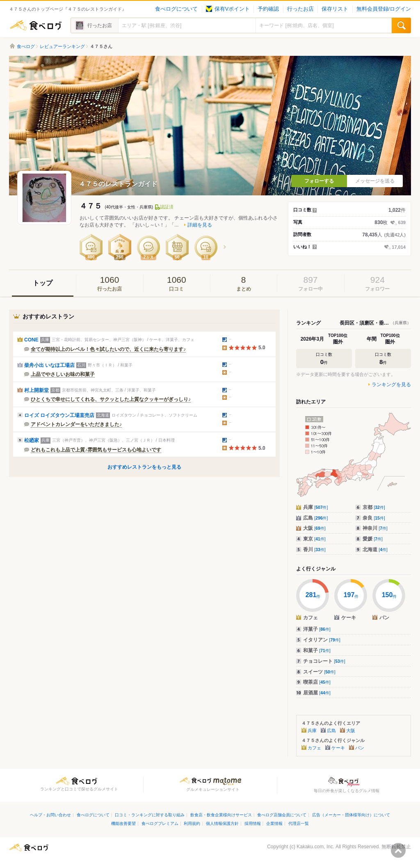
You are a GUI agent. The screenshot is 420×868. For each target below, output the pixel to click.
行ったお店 (300, 9)
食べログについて (176, 9)
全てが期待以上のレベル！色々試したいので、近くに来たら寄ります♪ (108, 349)
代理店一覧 (299, 823)
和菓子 (317, 650)
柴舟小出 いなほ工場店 (49, 365)
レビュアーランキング (62, 46)
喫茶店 (317, 682)
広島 (315, 518)
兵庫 (315, 507)
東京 (314, 539)
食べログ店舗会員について (282, 815)
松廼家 (32, 440)
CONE (31, 340)
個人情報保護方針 (222, 823)
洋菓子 (317, 629)
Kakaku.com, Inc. (315, 847)
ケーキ (338, 748)
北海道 (375, 550)
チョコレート (324, 661)
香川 (314, 550)
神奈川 (375, 528)
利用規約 (192, 823)
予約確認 (268, 9)
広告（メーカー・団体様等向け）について (351, 815)
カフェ (314, 748)
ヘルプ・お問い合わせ (50, 815)
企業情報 (274, 823)
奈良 (374, 518)
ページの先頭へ (398, 850)
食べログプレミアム (160, 823)
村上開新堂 (37, 390)
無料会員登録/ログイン (384, 9)
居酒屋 (317, 693)
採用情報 (253, 823)
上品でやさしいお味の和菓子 (63, 374)
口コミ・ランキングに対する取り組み (150, 815)
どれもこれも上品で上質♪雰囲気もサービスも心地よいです (96, 450)
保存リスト (335, 9)
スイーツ (319, 672)
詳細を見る (200, 225)
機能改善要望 (123, 823)
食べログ (36, 25)
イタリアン (322, 640)
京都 (374, 507)
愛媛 (373, 539)
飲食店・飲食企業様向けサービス (221, 815)
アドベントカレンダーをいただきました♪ (76, 424)
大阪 (314, 528)
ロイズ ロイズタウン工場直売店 (59, 415)
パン (360, 748)
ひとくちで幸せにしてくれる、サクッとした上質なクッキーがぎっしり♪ (111, 399)
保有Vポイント (228, 9)
